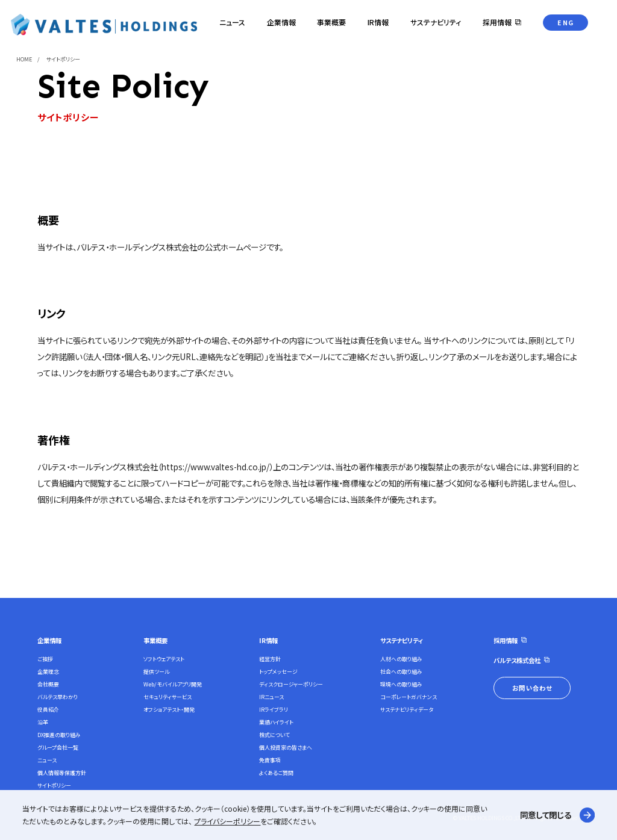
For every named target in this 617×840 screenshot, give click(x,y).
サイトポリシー (54, 786)
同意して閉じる (546, 815)
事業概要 (155, 640)
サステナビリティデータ (407, 710)
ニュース (47, 760)
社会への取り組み (401, 672)
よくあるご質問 (276, 773)
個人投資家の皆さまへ (286, 748)
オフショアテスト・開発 (169, 710)
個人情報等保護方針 (62, 773)
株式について (274, 735)
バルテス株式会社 (517, 660)
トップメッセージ (278, 672)
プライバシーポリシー (227, 821)
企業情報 (49, 640)
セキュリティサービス (168, 697)
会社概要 (48, 684)
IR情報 (268, 640)
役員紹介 (48, 710)
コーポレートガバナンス (409, 697)
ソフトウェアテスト (164, 659)
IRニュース (271, 697)
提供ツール (156, 672)
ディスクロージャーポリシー (291, 684)
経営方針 (270, 659)
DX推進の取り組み (59, 735)
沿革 (43, 722)
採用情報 (506, 640)
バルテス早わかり (58, 697)
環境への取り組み (401, 684)
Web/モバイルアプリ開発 (173, 684)
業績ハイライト (276, 722)
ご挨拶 (45, 659)
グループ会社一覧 (58, 748)
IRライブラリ (274, 710)
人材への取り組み (401, 659)
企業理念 (48, 672)
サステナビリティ (402, 640)
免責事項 (270, 760)
